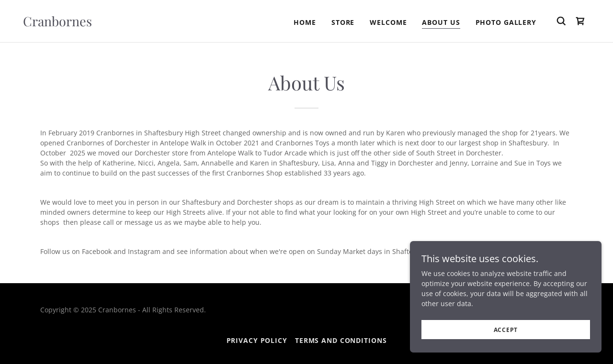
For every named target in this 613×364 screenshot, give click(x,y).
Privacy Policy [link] (257, 340)
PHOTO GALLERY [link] (506, 22)
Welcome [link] (388, 22)
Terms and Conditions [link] (341, 340)
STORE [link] (343, 22)
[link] (57, 24)
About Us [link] (441, 22)
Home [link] (305, 22)
